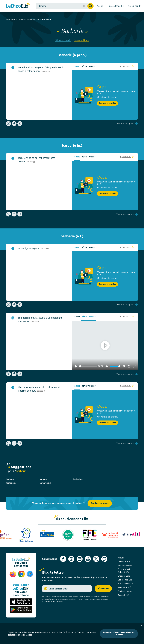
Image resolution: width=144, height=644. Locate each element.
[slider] (88, 366)
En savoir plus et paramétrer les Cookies (119, 634)
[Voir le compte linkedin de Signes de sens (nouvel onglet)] (80, 559)
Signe (77, 66)
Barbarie (46, 20)
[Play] (76, 366)
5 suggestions (81, 40)
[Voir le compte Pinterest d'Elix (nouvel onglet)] (104, 559)
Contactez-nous (100, 503)
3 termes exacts (63, 40)
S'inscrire (103, 589)
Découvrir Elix (124, 561)
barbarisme (11, 483)
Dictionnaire (34, 19)
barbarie (10, 479)
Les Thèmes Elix (125, 580)
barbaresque (45, 483)
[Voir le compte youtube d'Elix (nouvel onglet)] (88, 559)
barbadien (78, 479)
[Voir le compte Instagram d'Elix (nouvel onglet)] (71, 559)
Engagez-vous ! (125, 576)
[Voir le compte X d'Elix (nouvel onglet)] (96, 559)
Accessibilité (123, 595)
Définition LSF (89, 66)
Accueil (22, 19)
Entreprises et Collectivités (124, 571)
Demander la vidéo (107, 103)
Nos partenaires (125, 565)
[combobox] (65, 6)
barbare (43, 479)
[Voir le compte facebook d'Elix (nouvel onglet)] (63, 559)
